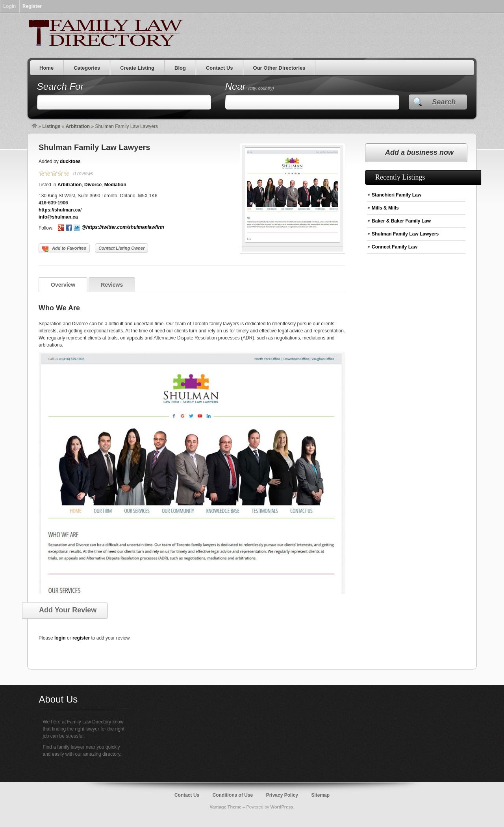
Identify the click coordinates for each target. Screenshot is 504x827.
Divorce (93, 185)
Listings (51, 126)
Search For (60, 86)
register (81, 638)
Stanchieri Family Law (397, 195)
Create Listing (137, 68)
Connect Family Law (395, 247)
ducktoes (70, 161)
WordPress (282, 807)
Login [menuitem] (9, 6)
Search (444, 102)
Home (46, 68)
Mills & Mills (385, 208)
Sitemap (320, 795)
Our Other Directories (279, 68)
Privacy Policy (282, 795)
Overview (63, 285)
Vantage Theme (225, 807)
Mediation (115, 185)
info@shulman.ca (58, 217)
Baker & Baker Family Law (401, 221)
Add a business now (419, 152)
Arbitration (78, 126)
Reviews (112, 285)
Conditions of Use (233, 795)
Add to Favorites (64, 249)
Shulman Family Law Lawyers (94, 147)
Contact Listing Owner (121, 248)
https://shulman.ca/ (60, 210)
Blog (180, 68)
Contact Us (220, 68)
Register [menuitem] (32, 6)
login (60, 638)
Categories (87, 68)
